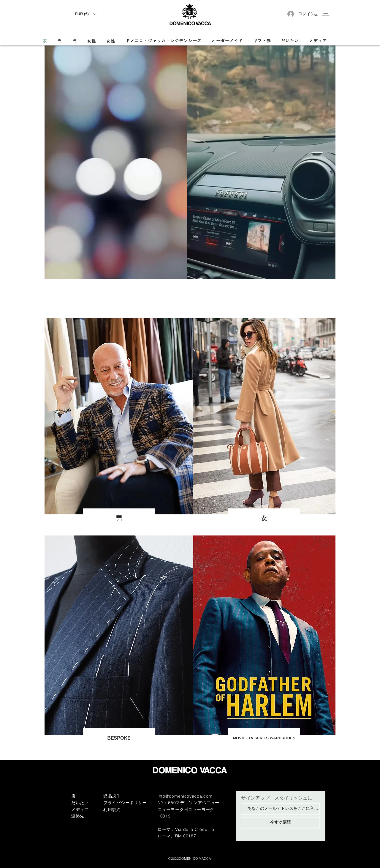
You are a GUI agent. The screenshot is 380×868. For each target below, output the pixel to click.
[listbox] (85, 14)
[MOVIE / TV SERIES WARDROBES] (264, 738)
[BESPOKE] (119, 738)
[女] (264, 519)
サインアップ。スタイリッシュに (277, 798)
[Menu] (326, 9)
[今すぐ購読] (281, 823)
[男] (119, 519)
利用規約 (112, 809)
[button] (85, 14)
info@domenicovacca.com (185, 796)
